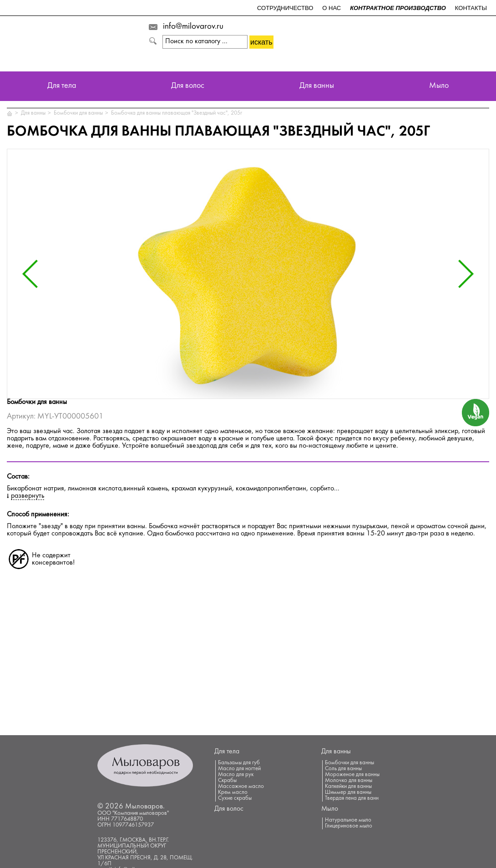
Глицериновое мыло (349, 826)
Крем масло (233, 792)
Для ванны (317, 86)
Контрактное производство (398, 8)
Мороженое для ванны (352, 775)
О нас (332, 8)
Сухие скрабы (235, 798)
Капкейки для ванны (348, 787)
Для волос (188, 86)
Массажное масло (241, 787)
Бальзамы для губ (239, 763)
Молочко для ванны (349, 781)
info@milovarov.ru (193, 27)
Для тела (62, 86)
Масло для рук (236, 775)
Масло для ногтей (239, 769)
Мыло (439, 86)
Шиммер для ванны (348, 792)
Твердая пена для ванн (352, 798)
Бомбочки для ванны (78, 113)
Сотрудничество (285, 8)
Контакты (471, 8)
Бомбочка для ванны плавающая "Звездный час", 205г (177, 113)
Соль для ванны (343, 769)
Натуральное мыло (348, 820)
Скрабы (227, 781)
